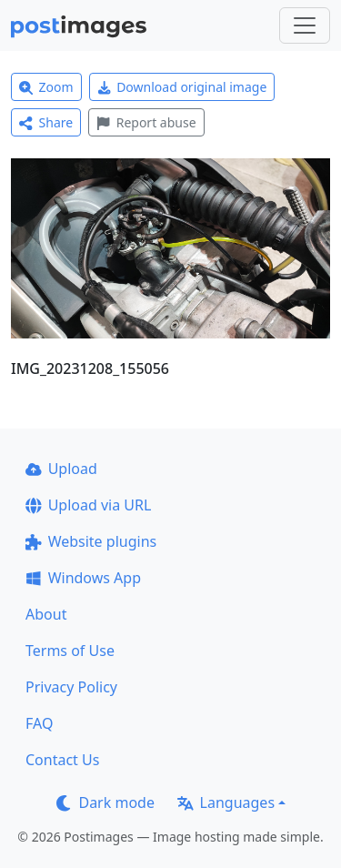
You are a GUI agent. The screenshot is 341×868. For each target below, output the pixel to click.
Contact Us (62, 760)
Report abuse (146, 122)
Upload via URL (88, 505)
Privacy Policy (71, 687)
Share (46, 122)
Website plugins (91, 541)
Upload (61, 469)
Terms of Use (70, 651)
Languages (226, 802)
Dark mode (105, 802)
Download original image (182, 87)
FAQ (39, 723)
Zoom (46, 87)
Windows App (83, 578)
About (46, 614)
